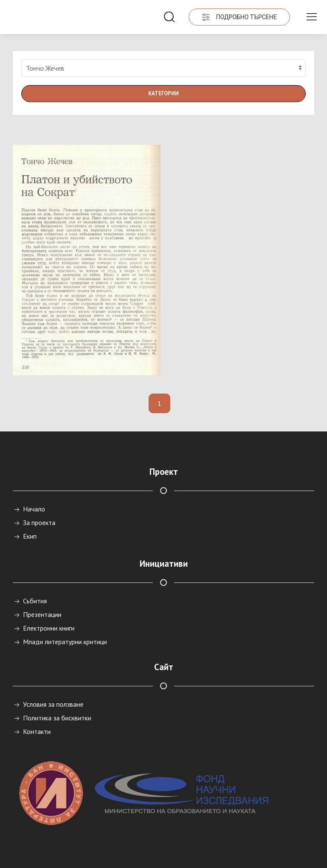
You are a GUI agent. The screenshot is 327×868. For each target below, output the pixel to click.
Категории (163, 93)
